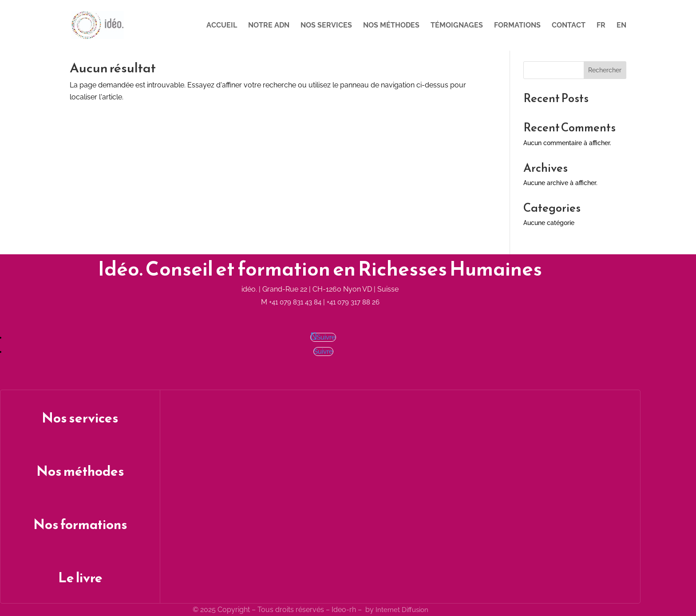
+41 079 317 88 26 (353, 302)
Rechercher (605, 70)
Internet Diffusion (402, 610)
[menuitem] (601, 36)
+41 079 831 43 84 (295, 302)
